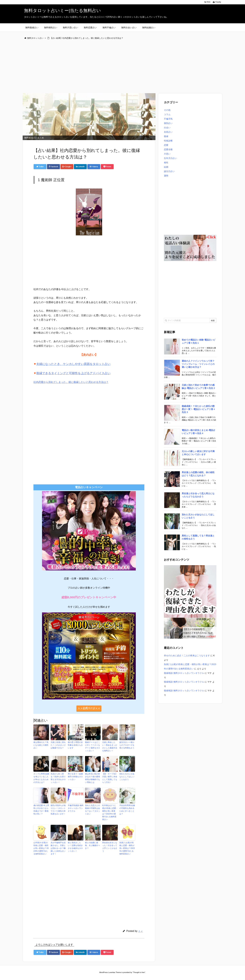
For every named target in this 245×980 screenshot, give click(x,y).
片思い (167, 154)
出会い (167, 128)
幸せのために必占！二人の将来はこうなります (187, 656)
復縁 (166, 136)
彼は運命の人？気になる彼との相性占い (41, 745)
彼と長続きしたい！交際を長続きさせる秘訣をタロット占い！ (75, 847)
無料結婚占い (149, 28)
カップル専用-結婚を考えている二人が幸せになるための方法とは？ (41, 778)
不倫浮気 (168, 119)
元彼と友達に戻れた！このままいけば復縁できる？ (58, 745)
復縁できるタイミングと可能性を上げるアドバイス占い (73, 373)
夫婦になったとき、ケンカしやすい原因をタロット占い (73, 364)
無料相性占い (51, 28)
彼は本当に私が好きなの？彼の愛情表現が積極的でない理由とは (92, 778)
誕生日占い (169, 171)
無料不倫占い (109, 28)
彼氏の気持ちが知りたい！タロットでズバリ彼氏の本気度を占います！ (58, 810)
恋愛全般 (168, 149)
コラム (167, 114)
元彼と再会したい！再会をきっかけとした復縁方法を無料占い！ (110, 746)
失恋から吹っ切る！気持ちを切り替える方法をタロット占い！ (58, 778)
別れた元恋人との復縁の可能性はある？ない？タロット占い (92, 810)
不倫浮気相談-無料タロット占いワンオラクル (76, 808)
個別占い (168, 123)
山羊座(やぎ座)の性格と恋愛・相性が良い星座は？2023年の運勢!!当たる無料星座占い (41, 848)
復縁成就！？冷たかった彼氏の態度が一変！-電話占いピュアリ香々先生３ (199, 409)
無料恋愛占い (90, 28)
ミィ (140, 931)
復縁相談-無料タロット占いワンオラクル (184, 673)
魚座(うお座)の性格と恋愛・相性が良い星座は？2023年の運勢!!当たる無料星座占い (127, 848)
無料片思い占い (70, 28)
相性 (166, 163)
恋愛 (166, 145)
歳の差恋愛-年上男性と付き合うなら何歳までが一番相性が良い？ (41, 810)
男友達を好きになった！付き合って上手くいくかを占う (110, 847)
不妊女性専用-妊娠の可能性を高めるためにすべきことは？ (127, 810)
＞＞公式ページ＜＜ (89, 708)
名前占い (168, 132)
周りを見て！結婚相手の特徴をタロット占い (75, 777)
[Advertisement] (116, 67)
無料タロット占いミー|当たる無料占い (62, 11)
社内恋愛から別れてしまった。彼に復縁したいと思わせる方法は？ (71, 382)
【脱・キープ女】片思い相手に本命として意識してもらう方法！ (110, 778)
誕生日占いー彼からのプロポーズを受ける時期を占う (127, 745)
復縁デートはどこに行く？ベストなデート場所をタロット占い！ (92, 746)
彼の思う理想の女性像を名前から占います (75, 745)
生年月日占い (170, 158)
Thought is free (139, 972)
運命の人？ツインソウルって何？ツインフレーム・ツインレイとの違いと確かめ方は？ (198, 364)
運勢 (166, 176)
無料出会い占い (129, 28)
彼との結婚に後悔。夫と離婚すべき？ (92, 845)
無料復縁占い (32, 28)
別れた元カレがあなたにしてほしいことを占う (127, 777)
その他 (167, 110)
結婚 (166, 167)
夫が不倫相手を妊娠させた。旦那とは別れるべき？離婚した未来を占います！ (58, 848)
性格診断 (168, 141)
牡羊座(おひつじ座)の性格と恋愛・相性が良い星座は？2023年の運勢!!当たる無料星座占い (110, 812)
